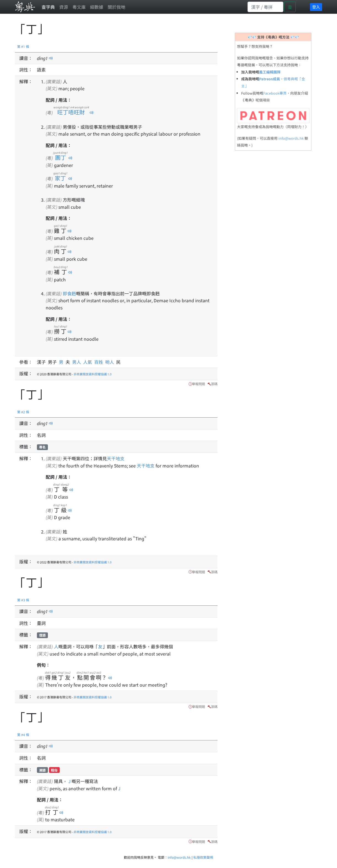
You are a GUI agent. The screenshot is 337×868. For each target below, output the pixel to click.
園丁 (60, 157)
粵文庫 (79, 7)
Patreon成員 (270, 79)
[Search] (265, 7)
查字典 (48, 7)
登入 (316, 7)
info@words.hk (291, 138)
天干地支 (116, 458)
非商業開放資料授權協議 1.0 (93, 374)
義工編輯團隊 (270, 72)
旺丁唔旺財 (71, 112)
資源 (64, 7)
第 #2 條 (23, 412)
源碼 (214, 384)
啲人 (111, 362)
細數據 (97, 7)
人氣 (89, 362)
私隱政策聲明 (203, 857)
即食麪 (69, 293)
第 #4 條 (23, 735)
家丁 (60, 178)
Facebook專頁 (275, 93)
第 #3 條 (23, 600)
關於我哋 (116, 7)
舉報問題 (199, 384)
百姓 (100, 362)
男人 (78, 362)
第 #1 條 (23, 46)
